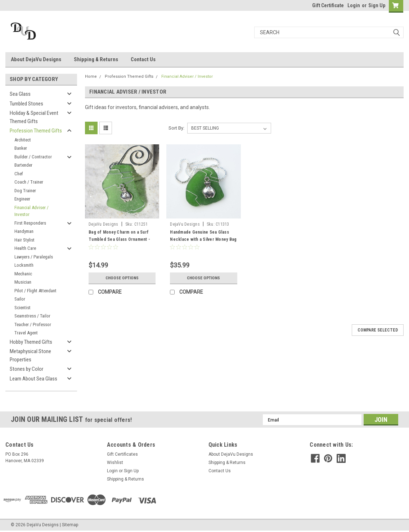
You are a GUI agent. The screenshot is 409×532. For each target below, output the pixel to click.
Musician (23, 282)
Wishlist (115, 463)
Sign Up (377, 5)
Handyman (24, 231)
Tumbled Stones (26, 104)
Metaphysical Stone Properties (30, 355)
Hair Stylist (24, 240)
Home (91, 76)
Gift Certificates (122, 454)
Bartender (23, 165)
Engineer (22, 199)
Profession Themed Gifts (36, 131)
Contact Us (143, 59)
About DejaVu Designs (36, 59)
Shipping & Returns (96, 59)
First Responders (30, 223)
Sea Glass (20, 94)
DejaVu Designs (104, 224)
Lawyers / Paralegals (34, 257)
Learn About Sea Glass (33, 379)
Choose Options (122, 278)
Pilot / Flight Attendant (35, 291)
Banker (21, 148)
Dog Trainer (25, 191)
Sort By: (176, 128)
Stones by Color (26, 369)
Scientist (23, 308)
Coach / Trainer (29, 182)
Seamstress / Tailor (32, 316)
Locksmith (24, 265)
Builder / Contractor (33, 157)
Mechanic (23, 274)
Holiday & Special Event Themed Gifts (34, 117)
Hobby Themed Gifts (31, 342)
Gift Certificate (328, 5)
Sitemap (70, 525)
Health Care (25, 248)
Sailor (20, 299)
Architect (23, 140)
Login (354, 5)
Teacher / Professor (33, 324)
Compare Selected (378, 330)
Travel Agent (26, 333)
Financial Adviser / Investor (32, 211)
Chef (19, 174)
